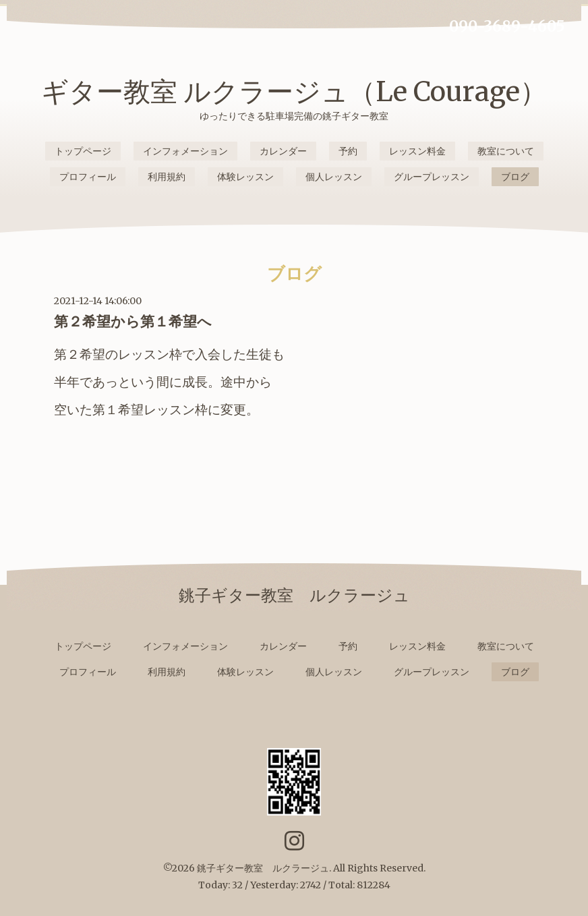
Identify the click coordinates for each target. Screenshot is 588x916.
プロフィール (88, 177)
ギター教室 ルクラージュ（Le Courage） (294, 92)
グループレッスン (432, 177)
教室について (506, 151)
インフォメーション (185, 151)
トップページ (83, 151)
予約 (348, 151)
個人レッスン (334, 177)
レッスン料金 (417, 151)
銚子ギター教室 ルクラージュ (263, 868)
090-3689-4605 (507, 26)
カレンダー (283, 151)
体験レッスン (245, 177)
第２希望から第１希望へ (133, 321)
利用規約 (167, 177)
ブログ (515, 177)
